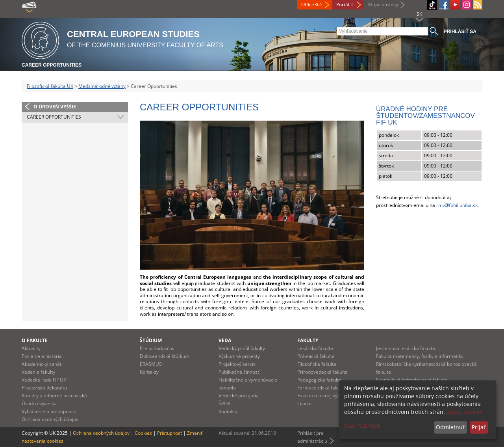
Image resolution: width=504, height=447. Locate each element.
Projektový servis (237, 364)
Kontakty (149, 372)
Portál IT (345, 5)
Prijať (479, 427)
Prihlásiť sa (460, 32)
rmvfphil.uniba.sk (457, 205)
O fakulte (35, 340)
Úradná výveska (39, 403)
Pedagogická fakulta (319, 380)
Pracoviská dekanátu (44, 388)
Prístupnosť (170, 433)
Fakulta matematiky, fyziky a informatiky (420, 356)
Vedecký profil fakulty (242, 348)
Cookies (143, 433)
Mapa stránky (383, 5)
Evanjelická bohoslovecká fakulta (412, 380)
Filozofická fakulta (317, 364)
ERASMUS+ (152, 364)
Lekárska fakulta (315, 348)
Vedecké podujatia (239, 396)
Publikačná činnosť (239, 372)
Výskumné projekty (239, 356)
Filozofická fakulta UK (50, 86)
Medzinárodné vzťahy (102, 86)
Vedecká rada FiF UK (44, 380)
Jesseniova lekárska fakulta (406, 348)
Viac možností (362, 426)
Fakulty (308, 340)
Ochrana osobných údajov (50, 419)
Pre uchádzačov (157, 348)
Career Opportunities (52, 65)
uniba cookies (465, 412)
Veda (225, 340)
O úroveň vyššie (55, 107)
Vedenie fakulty (38, 372)
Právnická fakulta (316, 356)
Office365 (312, 5)
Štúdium (151, 340)
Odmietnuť (450, 427)
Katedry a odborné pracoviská (54, 396)
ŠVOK (224, 403)
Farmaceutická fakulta (321, 388)
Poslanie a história (42, 356)
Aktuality (31, 348)
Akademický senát (42, 364)
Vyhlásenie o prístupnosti (49, 411)
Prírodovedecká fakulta (322, 372)
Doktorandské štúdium (165, 356)
